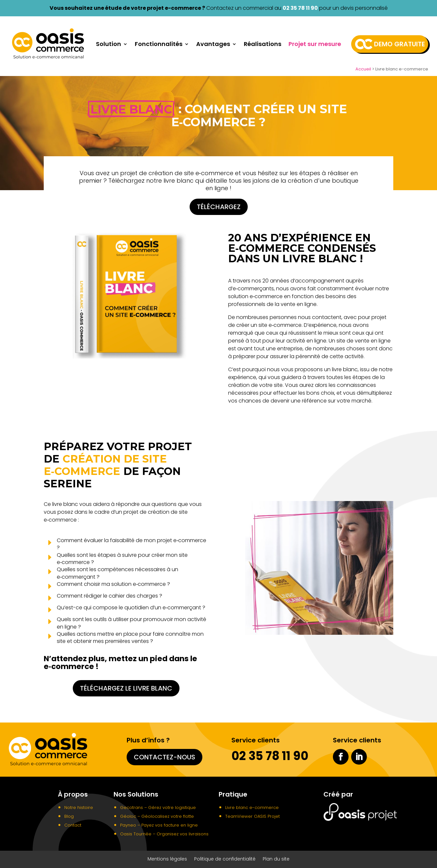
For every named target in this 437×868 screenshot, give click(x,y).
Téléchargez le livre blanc (126, 688)
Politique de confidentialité (225, 859)
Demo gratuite (399, 44)
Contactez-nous (164, 757)
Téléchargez (219, 207)
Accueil (363, 69)
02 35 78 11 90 (300, 8)
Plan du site (276, 859)
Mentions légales (167, 859)
